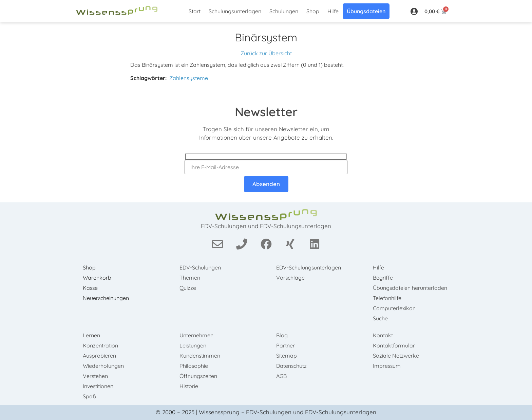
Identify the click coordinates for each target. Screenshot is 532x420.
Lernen (91, 335)
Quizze (188, 288)
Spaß (89, 396)
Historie (189, 386)
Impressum (387, 366)
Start (195, 11)
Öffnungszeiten (198, 376)
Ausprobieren (100, 356)
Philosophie (194, 366)
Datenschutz (292, 366)
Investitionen (98, 386)
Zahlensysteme (189, 78)
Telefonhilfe (387, 298)
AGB (281, 376)
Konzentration (100, 345)
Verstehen (96, 376)
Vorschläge (291, 278)
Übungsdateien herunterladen (410, 288)
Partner (286, 345)
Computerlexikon (394, 308)
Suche (380, 318)
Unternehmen (196, 335)
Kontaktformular (394, 345)
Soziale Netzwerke (396, 356)
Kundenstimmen (200, 356)
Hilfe (333, 11)
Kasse (91, 288)
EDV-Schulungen (200, 267)
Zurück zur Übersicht (266, 53)
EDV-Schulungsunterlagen (309, 267)
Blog (282, 335)
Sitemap (287, 356)
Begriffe (383, 278)
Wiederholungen (103, 366)
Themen (190, 278)
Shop (313, 11)
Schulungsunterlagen (235, 11)
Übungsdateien (366, 11)
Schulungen (284, 11)
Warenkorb (97, 278)
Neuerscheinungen (106, 298)
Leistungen (193, 345)
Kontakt (383, 335)
